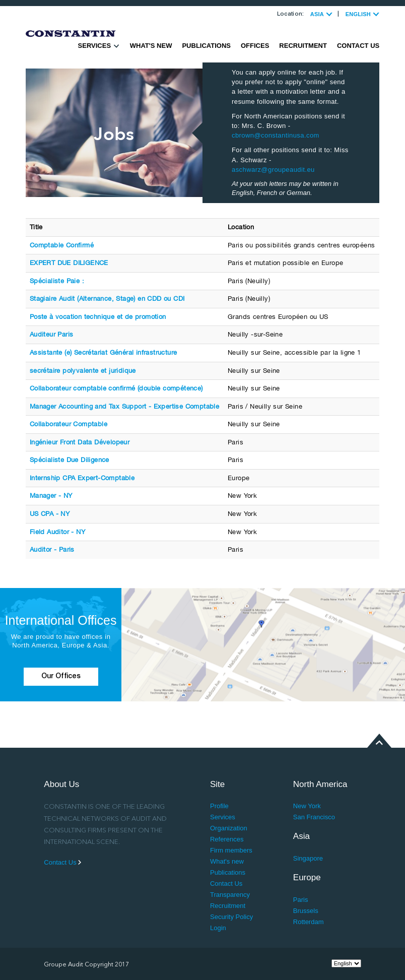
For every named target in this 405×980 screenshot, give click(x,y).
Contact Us (358, 46)
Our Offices (61, 677)
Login (218, 928)
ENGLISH (362, 14)
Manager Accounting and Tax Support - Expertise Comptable (124, 406)
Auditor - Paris (52, 549)
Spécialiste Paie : (57, 281)
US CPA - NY (50, 514)
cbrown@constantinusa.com (276, 135)
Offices (255, 46)
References (227, 839)
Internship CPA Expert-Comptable (82, 478)
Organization (229, 828)
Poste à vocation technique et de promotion (98, 317)
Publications (206, 46)
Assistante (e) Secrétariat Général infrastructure (104, 352)
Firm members (231, 850)
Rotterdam (309, 922)
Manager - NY (51, 496)
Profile (219, 806)
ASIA (321, 14)
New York (307, 806)
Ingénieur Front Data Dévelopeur (80, 442)
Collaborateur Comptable (69, 424)
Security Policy (231, 917)
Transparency (230, 895)
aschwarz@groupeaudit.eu (273, 170)
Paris (301, 900)
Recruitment (303, 46)
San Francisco (314, 817)
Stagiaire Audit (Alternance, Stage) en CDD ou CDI (107, 299)
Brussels (306, 911)
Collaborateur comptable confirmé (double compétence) (116, 388)
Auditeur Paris (52, 334)
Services (99, 46)
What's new (151, 46)
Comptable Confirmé (62, 245)
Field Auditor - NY (57, 532)
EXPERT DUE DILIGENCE (69, 263)
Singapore (308, 858)
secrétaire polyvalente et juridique (83, 371)
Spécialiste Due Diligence (70, 460)
